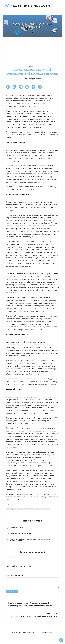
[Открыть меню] (60, 6)
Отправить (12, 592)
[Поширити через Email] (40, 87)
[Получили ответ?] (61, 640)
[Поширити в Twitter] (8, 87)
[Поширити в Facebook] (14, 87)
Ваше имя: (11, 557)
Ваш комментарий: (15, 575)
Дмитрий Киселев (35, 79)
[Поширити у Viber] (33, 87)
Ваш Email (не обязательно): (19, 566)
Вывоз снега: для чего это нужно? (21, 533)
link (8, 504)
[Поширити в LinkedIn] (21, 87)
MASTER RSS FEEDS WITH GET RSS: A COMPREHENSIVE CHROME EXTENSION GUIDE (31, 540)
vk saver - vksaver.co (17, 528)
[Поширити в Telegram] (27, 87)
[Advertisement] (32, 50)
